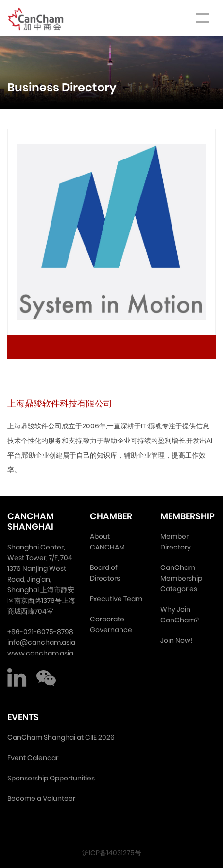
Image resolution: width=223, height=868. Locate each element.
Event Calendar (33, 758)
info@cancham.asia (41, 642)
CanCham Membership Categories (181, 578)
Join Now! (176, 640)
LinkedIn (17, 678)
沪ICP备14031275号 (112, 853)
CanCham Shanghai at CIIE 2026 (61, 737)
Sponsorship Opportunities (51, 778)
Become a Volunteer (41, 798)
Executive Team (116, 599)
